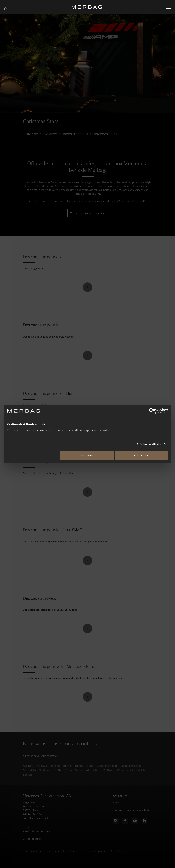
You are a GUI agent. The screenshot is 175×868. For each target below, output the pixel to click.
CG (113, 851)
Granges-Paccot (107, 766)
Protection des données (36, 851)
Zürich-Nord (125, 770)
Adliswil (42, 766)
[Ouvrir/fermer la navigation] (169, 7)
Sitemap (123, 851)
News (116, 803)
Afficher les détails (149, 444)
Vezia (79, 770)
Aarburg (28, 766)
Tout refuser (87, 455)
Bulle (90, 766)
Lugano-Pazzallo (131, 766)
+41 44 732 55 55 (32, 814)
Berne (67, 766)
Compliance (76, 851)
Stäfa (58, 770)
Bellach (55, 766)
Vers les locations (33, 839)
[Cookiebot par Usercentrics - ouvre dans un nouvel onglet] (152, 411)
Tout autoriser (141, 455)
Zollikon (108, 770)
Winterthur (93, 770)
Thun (68, 770)
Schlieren (45, 770)
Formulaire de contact (35, 818)
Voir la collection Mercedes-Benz (88, 213)
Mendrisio (29, 770)
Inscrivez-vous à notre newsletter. (132, 810)
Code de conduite (97, 851)
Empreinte (60, 851)
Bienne (79, 766)
